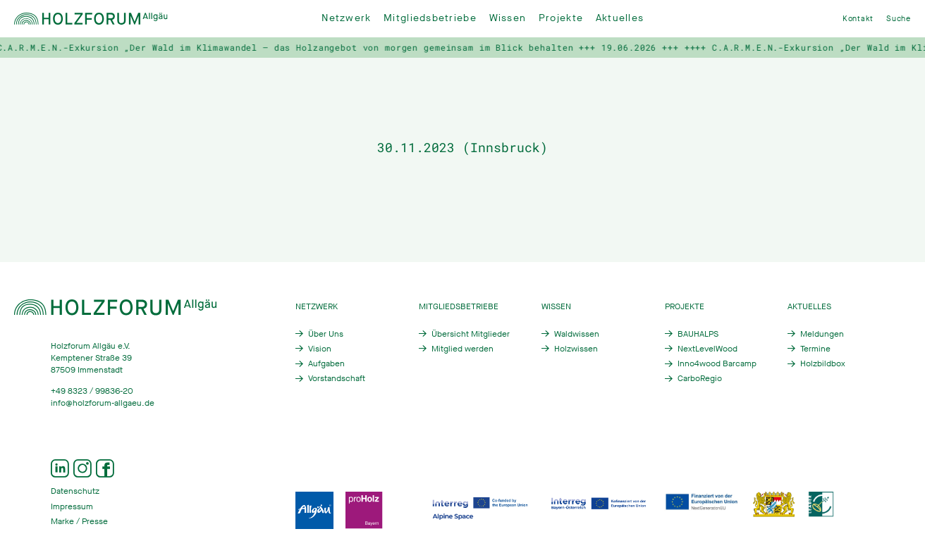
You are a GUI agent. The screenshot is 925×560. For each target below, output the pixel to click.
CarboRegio (700, 378)
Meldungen (822, 334)
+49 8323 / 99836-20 (92, 391)
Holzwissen (576, 349)
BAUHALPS (698, 334)
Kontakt (858, 19)
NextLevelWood (707, 349)
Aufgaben (326, 363)
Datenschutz (75, 491)
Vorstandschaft (337, 378)
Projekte (561, 18)
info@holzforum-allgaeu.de (103, 403)
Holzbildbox (823, 363)
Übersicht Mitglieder (471, 334)
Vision (320, 349)
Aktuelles (620, 18)
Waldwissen (577, 334)
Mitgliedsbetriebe (430, 18)
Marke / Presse (79, 521)
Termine (815, 349)
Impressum (72, 506)
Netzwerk (346, 18)
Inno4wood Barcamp (717, 363)
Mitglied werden (462, 349)
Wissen (508, 18)
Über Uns (326, 334)
